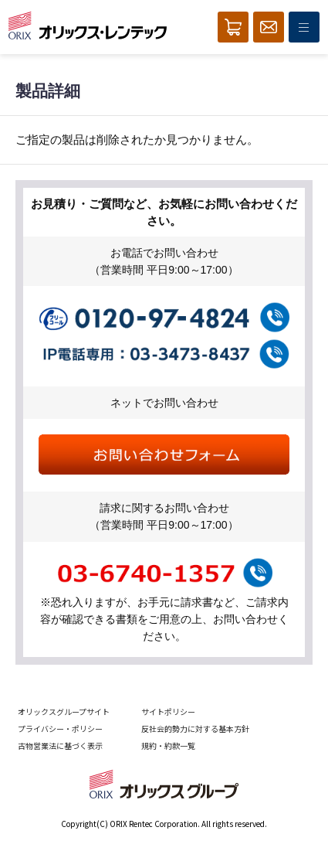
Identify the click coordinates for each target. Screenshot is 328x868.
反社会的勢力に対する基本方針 (195, 728)
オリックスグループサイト (64, 711)
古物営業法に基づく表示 (60, 745)
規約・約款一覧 (168, 745)
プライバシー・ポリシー (60, 728)
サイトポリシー (168, 711)
